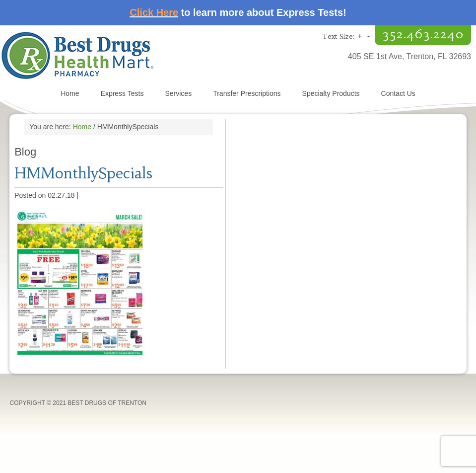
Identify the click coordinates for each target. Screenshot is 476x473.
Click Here (154, 12)
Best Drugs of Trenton (119, 55)
